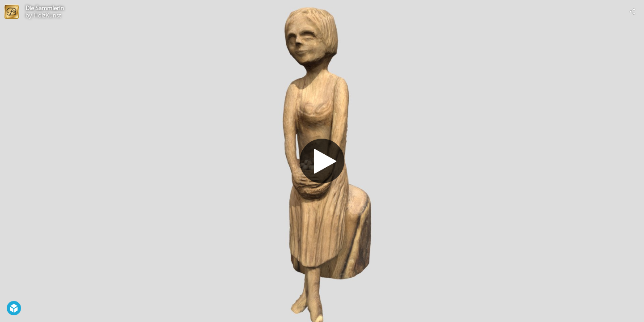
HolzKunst (47, 15)
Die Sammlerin (45, 8)
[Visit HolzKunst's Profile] (12, 12)
